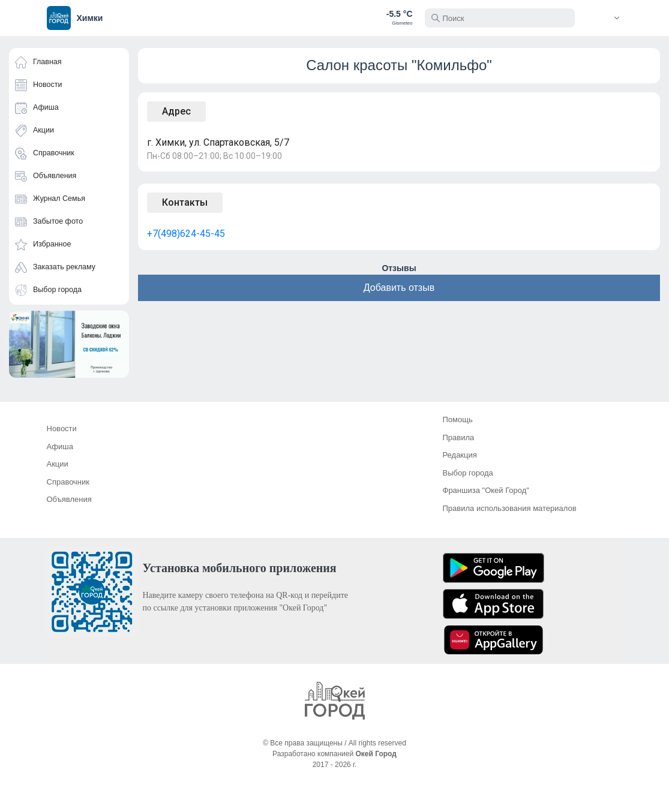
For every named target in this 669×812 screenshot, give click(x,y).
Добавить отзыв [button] (399, 288)
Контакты (185, 202)
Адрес (176, 111)
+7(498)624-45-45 (186, 234)
